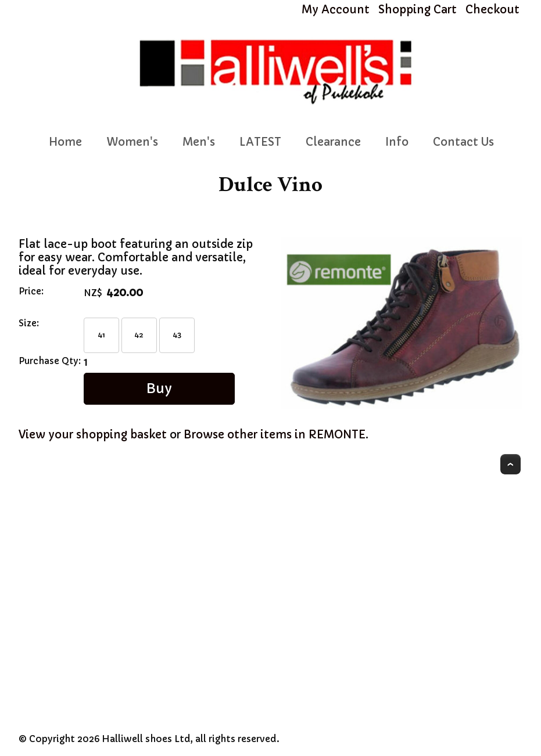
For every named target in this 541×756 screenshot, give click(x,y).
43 (177, 335)
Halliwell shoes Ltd (146, 739)
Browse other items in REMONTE (275, 435)
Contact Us (463, 142)
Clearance (333, 142)
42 (139, 335)
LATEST (260, 142)
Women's (132, 142)
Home (65, 142)
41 (101, 335)
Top (510, 464)
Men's (199, 142)
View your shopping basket (93, 435)
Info (397, 142)
